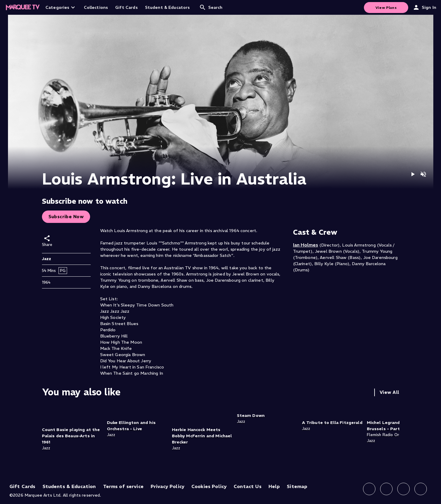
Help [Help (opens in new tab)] (274, 486)
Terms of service (123, 486)
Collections (96, 7)
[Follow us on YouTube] (421, 489)
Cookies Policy (209, 486)
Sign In (424, 7)
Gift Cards (126, 7)
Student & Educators (167, 7)
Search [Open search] (211, 7)
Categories (61, 7)
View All (389, 392)
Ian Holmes (306, 245)
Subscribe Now (66, 217)
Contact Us (248, 486)
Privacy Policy (167, 486)
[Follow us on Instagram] (386, 489)
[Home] (23, 7)
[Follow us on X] (403, 489)
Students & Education (69, 486)
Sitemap (297, 486)
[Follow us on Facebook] (369, 489)
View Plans (386, 8)
